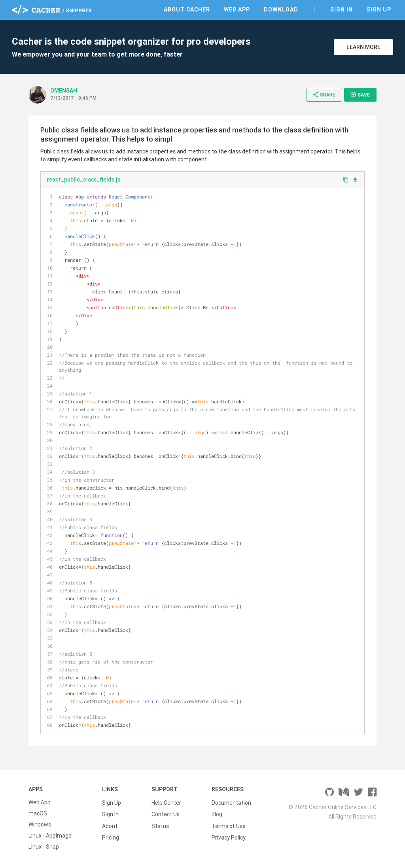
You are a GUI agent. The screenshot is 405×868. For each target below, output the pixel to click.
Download (281, 9)
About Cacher (187, 9)
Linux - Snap (44, 847)
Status (160, 825)
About (110, 825)
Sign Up (379, 9)
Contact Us (166, 813)
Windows (40, 825)
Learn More (363, 47)
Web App (237, 9)
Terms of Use (229, 825)
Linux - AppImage (50, 836)
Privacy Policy (229, 836)
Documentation (231, 802)
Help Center (166, 802)
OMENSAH (64, 91)
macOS (38, 813)
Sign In (342, 9)
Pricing (111, 836)
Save (360, 95)
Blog (217, 813)
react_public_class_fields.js (83, 180)
